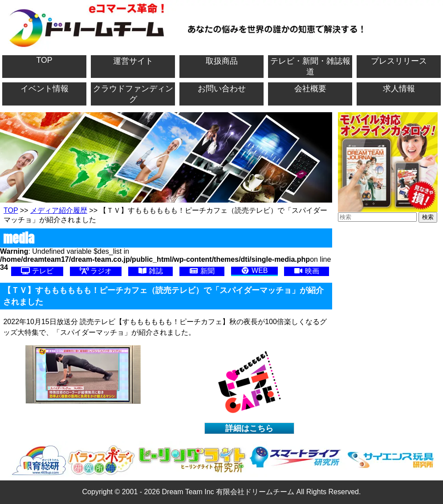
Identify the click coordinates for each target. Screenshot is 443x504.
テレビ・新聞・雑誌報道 (310, 66)
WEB (254, 270)
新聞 (202, 271)
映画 (306, 271)
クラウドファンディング (133, 94)
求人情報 (399, 89)
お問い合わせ (222, 89)
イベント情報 (45, 89)
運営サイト (133, 61)
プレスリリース (399, 61)
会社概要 (310, 89)
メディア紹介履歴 (59, 210)
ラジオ (96, 271)
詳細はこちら (249, 428)
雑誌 (150, 271)
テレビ (37, 271)
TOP (45, 60)
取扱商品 (222, 61)
